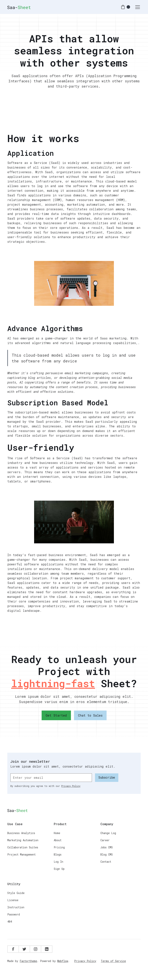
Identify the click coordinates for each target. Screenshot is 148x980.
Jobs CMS (107, 847)
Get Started (56, 715)
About (58, 840)
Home (57, 833)
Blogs (58, 854)
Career (105, 840)
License (13, 900)
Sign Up (59, 869)
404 (10, 922)
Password (14, 914)
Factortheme (28, 961)
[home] (19, 7)
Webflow (63, 961)
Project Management (21, 854)
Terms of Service (113, 961)
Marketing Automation (23, 840)
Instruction (16, 907)
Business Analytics (21, 833)
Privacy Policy (85, 961)
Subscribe (107, 777)
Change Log (108, 833)
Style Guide (16, 893)
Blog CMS (107, 854)
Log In (58, 862)
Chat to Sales (90, 715)
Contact (106, 862)
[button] (125, 7)
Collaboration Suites (23, 847)
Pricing (59, 847)
